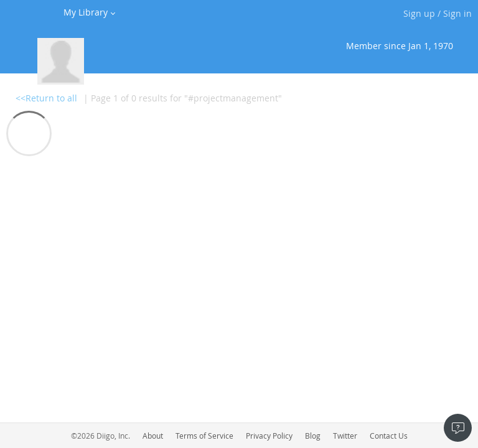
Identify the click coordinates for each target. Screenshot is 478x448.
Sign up (419, 13)
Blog (313, 436)
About (153, 436)
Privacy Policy (269, 436)
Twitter (345, 436)
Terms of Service (204, 436)
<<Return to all (46, 98)
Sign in (457, 13)
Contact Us (389, 436)
